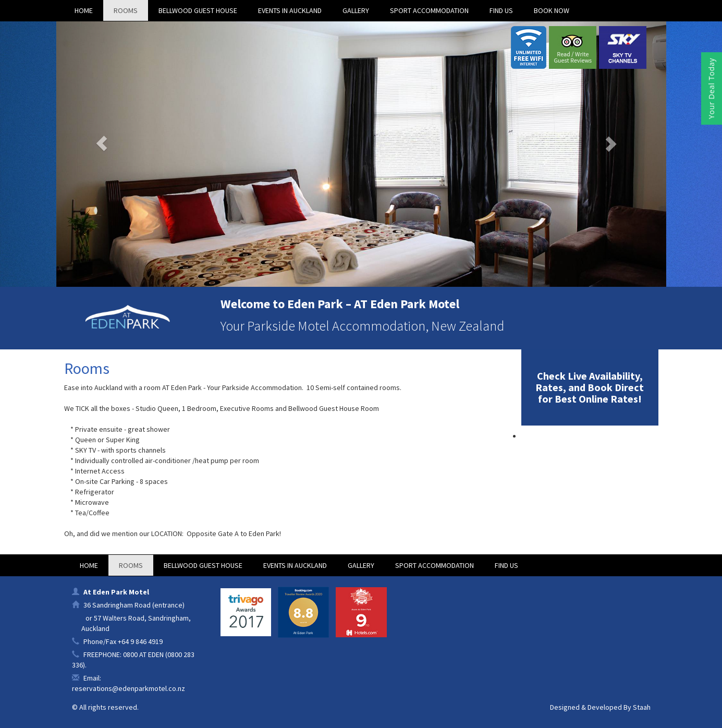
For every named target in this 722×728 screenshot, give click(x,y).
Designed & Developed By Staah (600, 707)
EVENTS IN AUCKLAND (290, 10)
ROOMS (126, 10)
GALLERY (356, 10)
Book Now (552, 10)
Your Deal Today (711, 88)
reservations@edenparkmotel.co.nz (129, 688)
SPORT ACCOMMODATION (429, 10)
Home (84, 10)
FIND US (501, 10)
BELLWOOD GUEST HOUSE (198, 10)
